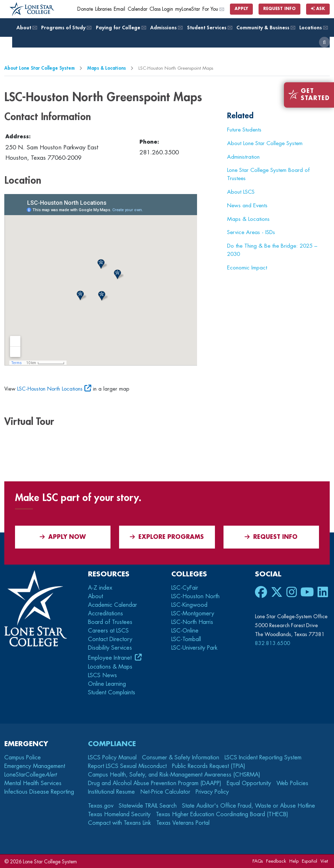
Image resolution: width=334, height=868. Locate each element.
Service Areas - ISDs (251, 232)
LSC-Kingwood (189, 605)
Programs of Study (66, 28)
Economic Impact (247, 268)
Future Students (244, 130)
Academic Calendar (112, 605)
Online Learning (107, 684)
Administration (243, 157)
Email (119, 9)
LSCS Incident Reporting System (263, 758)
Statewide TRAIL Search (148, 806)
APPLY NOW (63, 537)
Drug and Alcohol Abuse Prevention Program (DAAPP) (155, 783)
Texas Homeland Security (119, 814)
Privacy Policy (212, 792)
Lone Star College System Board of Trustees (268, 174)
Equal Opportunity (249, 783)
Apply (241, 9)
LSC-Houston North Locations (50, 389)
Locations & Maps (110, 667)
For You (213, 9)
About (26, 28)
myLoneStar (188, 9)
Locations (313, 28)
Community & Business (266, 28)
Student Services (209, 28)
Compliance (112, 744)
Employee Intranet (111, 658)
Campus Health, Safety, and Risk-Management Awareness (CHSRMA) (174, 775)
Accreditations (105, 614)
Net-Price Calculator (165, 792)
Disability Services (110, 648)
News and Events (247, 205)
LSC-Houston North (195, 596)
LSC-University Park (194, 648)
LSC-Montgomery (193, 614)
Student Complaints (112, 693)
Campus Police (23, 758)
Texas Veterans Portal (183, 823)
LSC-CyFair (185, 588)
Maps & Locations (107, 68)
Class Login (161, 9)
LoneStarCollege (30, 775)
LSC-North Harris (192, 622)
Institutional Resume (111, 792)
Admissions (166, 28)
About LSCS (241, 192)
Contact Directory (110, 639)
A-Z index (100, 588)
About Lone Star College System (40, 68)
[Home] (32, 9)
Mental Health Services (33, 783)
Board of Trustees (110, 622)
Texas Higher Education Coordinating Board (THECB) (222, 814)
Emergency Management (35, 766)
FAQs (258, 861)
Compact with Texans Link (119, 823)
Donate (85, 9)
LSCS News (102, 675)
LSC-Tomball (186, 639)
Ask (318, 9)
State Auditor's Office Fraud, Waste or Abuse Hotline (249, 806)
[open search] (324, 42)
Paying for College (121, 28)
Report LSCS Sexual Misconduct (127, 766)
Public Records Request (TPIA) (209, 766)
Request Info (279, 9)
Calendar (137, 9)
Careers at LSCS (108, 631)
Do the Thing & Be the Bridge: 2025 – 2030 (272, 250)
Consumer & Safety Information (181, 758)
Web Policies (292, 783)
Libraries (103, 9)
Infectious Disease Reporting (39, 792)
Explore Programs (167, 537)
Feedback (276, 861)
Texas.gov (101, 806)
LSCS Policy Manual (112, 758)
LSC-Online (185, 631)
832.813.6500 (272, 643)
